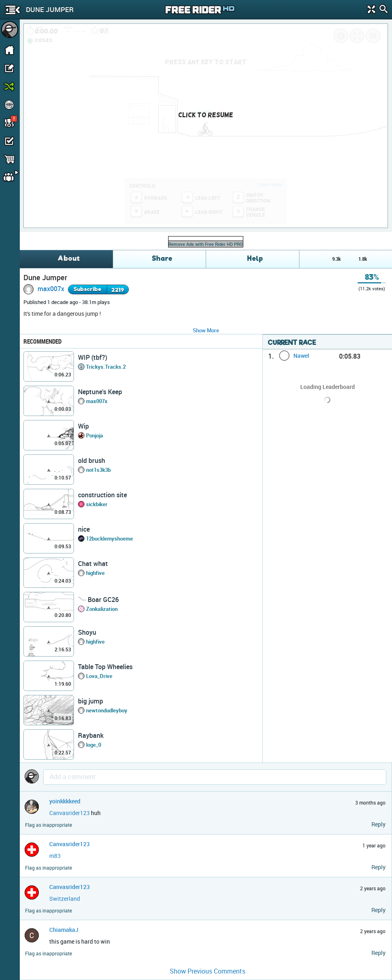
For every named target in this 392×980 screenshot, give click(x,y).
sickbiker (97, 504)
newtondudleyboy (107, 710)
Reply (378, 824)
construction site (102, 495)
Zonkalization (102, 609)
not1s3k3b (98, 470)
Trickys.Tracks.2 (106, 367)
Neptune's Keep (100, 392)
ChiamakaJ (64, 930)
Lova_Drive (99, 676)
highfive (95, 573)
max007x (51, 289)
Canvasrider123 (70, 813)
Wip (83, 426)
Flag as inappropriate (48, 825)
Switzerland (65, 899)
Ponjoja (95, 435)
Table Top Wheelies (105, 667)
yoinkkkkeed (65, 801)
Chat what (93, 564)
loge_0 (94, 745)
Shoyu (87, 632)
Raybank (91, 735)
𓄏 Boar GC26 (98, 600)
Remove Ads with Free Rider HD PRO (206, 244)
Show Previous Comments (208, 971)
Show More (206, 330)
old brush (92, 460)
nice (84, 529)
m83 (55, 856)
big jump (91, 701)
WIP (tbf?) (93, 357)
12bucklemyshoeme (110, 539)
